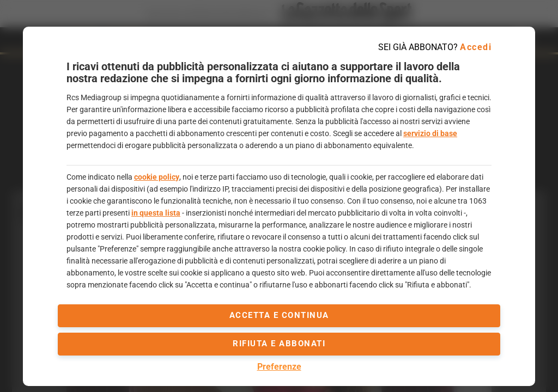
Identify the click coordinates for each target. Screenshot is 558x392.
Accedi (476, 47)
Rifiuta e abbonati (279, 344)
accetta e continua (279, 315)
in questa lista (156, 213)
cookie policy (157, 177)
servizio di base (430, 133)
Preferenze (279, 367)
